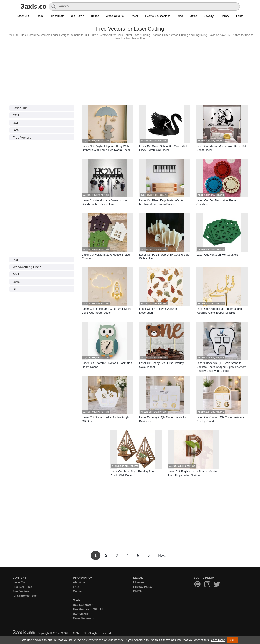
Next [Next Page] (162, 555)
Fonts (240, 16)
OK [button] (233, 640)
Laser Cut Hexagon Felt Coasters (217, 255)
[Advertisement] (130, 71)
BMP (16, 274)
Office (193, 16)
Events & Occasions (158, 16)
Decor (134, 16)
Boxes (95, 16)
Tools (39, 16)
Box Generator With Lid (89, 609)
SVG (16, 130)
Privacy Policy (143, 587)
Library (225, 16)
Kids (180, 16)
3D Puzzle (78, 16)
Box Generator (83, 605)
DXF (16, 123)
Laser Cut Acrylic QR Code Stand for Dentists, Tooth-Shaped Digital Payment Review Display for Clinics (221, 367)
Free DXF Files (22, 587)
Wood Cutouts (115, 16)
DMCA (137, 591)
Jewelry (209, 16)
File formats (57, 16)
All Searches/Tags (25, 596)
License (138, 582)
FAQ (76, 587)
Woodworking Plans (27, 267)
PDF (16, 260)
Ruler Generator (84, 618)
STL (16, 289)
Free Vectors (22, 137)
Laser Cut (23, 16)
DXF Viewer (81, 614)
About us (79, 582)
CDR (16, 115)
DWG (17, 282)
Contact (78, 591)
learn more (218, 640)
